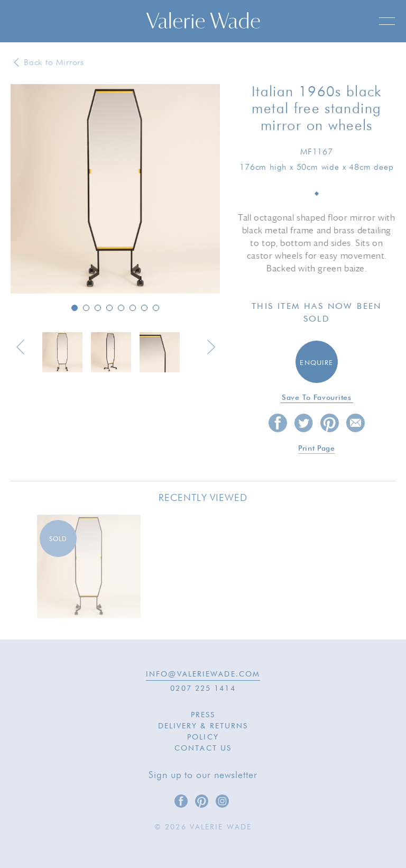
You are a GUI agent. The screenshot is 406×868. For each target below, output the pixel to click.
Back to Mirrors (54, 63)
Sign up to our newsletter (203, 775)
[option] (115, 190)
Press (203, 715)
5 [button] (121, 308)
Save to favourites (317, 398)
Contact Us (203, 748)
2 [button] (86, 308)
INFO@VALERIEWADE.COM (203, 674)
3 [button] (98, 308)
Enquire (316, 363)
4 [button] (109, 308)
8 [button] (156, 308)
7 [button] (144, 308)
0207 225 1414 (203, 689)
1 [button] (75, 308)
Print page (317, 449)
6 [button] (133, 308)
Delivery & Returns (203, 726)
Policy (203, 737)
